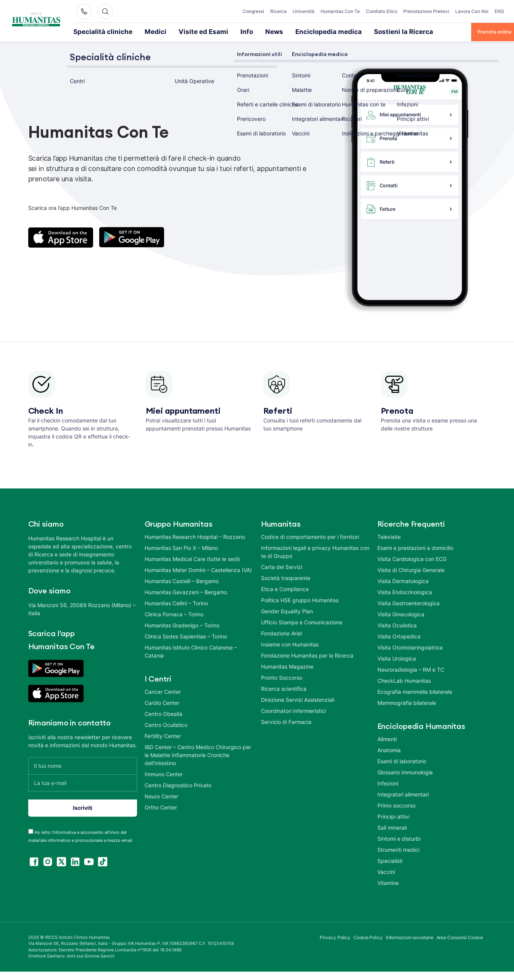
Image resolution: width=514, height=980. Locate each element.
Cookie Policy (368, 937)
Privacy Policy (335, 937)
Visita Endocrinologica (405, 591)
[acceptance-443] (31, 831)
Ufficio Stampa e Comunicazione (302, 621)
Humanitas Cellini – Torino (176, 602)
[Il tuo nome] (83, 765)
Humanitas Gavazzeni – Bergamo (186, 591)
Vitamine (388, 882)
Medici (135, 31)
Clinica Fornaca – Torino (174, 613)
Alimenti (387, 738)
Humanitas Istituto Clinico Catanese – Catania (191, 651)
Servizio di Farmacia (286, 721)
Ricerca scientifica (284, 688)
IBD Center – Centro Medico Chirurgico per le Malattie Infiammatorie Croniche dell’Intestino (198, 754)
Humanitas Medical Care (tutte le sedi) (192, 558)
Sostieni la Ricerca (331, 31)
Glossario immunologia (405, 771)
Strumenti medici (398, 849)
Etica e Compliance (285, 588)
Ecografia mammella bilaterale (415, 691)
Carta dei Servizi (282, 566)
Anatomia (389, 749)
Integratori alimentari (403, 794)
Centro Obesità (164, 713)
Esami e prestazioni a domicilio (415, 547)
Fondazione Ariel (281, 633)
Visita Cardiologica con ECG (412, 558)
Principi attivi (393, 816)
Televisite (389, 536)
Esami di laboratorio (402, 760)
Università (304, 11)
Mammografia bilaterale (407, 702)
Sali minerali (392, 827)
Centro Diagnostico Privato (178, 784)
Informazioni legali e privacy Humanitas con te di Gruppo (315, 551)
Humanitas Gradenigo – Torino (182, 625)
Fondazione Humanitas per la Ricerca (307, 655)
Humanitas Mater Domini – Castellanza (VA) (198, 569)
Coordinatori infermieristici (293, 710)
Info (207, 31)
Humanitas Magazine (287, 666)
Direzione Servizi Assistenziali (298, 699)
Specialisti (390, 860)
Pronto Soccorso (282, 677)
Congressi (253, 11)
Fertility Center (163, 735)
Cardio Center (162, 702)
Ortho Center (161, 807)
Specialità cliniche (94, 31)
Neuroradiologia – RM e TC (411, 669)
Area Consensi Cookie (460, 937)
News (231, 31)
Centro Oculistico (166, 724)
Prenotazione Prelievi (426, 11)
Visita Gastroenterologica (408, 602)
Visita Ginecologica (401, 613)
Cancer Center (163, 691)
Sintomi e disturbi (399, 838)
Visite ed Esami (173, 31)
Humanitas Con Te (340, 11)
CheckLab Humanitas (404, 680)
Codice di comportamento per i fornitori (310, 536)
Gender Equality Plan (287, 610)
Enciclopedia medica (274, 31)
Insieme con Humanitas (290, 644)
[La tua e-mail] (83, 782)
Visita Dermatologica (403, 580)
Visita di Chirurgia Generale (411, 569)
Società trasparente (286, 577)
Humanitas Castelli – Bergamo (182, 580)
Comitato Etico (382, 11)
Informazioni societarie (410, 937)
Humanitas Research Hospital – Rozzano (195, 536)
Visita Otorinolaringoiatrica (410, 647)
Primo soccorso (396, 805)
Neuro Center (161, 795)
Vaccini (386, 871)
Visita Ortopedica (399, 636)
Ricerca (278, 11)
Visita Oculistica (397, 625)
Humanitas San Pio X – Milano (181, 547)
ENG (499, 11)
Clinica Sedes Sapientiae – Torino (186, 636)
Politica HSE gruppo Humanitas (300, 599)
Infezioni (388, 783)
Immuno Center (164, 773)
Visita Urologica (397, 658)
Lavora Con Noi (472, 11)
